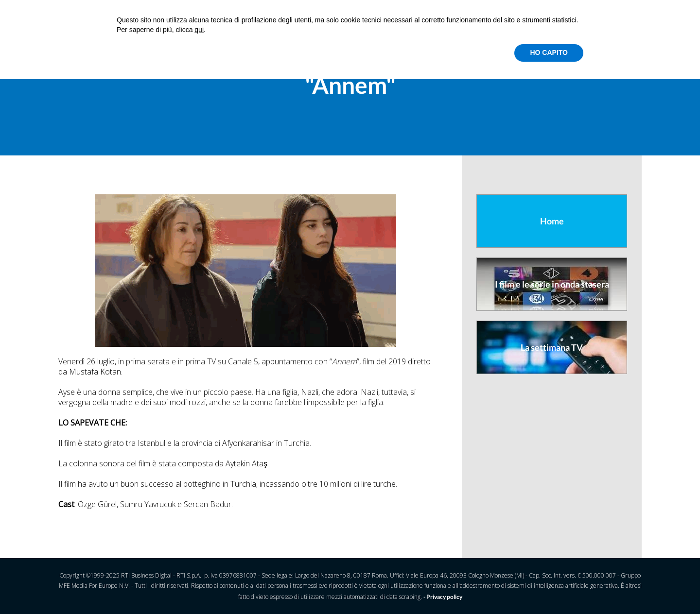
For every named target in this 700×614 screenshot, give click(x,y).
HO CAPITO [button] (549, 52)
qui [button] (199, 30)
